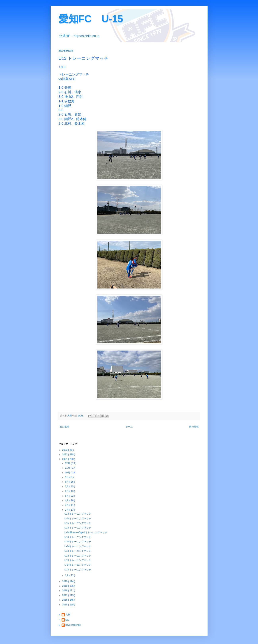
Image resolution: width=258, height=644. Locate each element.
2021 (65, 459)
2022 (65, 455)
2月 (67, 510)
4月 (67, 500)
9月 (67, 477)
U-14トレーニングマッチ (78, 519)
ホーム (129, 427)
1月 (67, 575)
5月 (67, 496)
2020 (65, 581)
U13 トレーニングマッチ (78, 514)
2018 (65, 591)
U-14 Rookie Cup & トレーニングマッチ (86, 532)
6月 (67, 491)
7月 (67, 487)
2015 (65, 605)
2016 (65, 600)
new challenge (73, 625)
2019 (65, 586)
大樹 (68, 615)
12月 (68, 463)
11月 (68, 468)
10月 (68, 473)
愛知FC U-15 (91, 19)
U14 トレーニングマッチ (78, 556)
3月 (67, 505)
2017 (65, 595)
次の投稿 (64, 427)
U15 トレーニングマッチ (78, 523)
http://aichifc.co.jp (87, 36)
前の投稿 (194, 427)
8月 (67, 482)
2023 (65, 450)
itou (67, 620)
